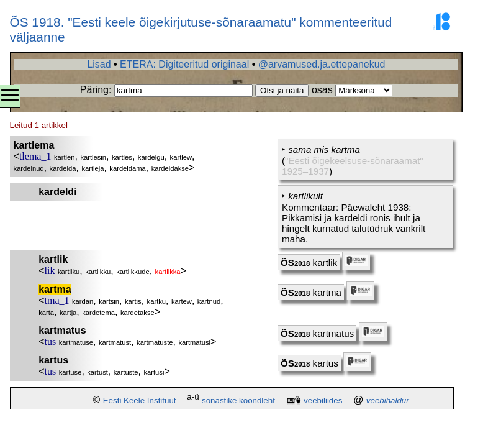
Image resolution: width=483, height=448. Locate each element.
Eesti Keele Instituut (140, 400)
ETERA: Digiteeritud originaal (184, 64)
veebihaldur (388, 400)
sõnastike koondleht (238, 400)
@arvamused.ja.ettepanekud (322, 64)
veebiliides (323, 400)
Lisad (99, 64)
